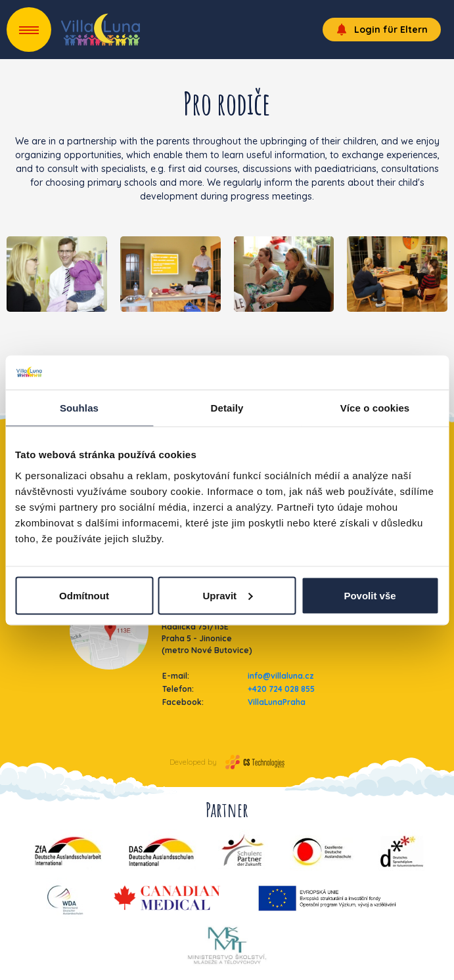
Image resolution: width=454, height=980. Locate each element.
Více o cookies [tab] (375, 408)
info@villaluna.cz (281, 676)
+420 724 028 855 (281, 689)
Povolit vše (370, 595)
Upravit (227, 595)
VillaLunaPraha (277, 702)
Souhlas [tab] (79, 408)
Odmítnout (84, 595)
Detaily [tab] (227, 408)
